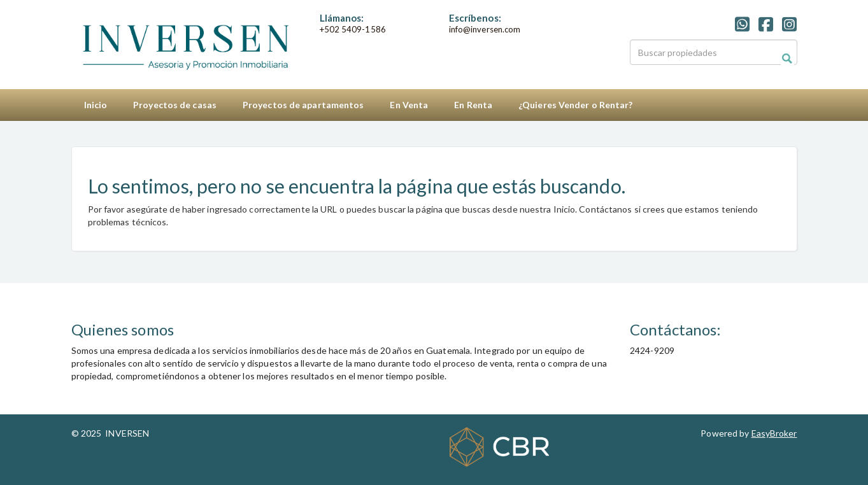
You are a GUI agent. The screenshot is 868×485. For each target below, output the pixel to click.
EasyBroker (774, 433)
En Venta (409, 105)
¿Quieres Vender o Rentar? (576, 105)
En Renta (473, 105)
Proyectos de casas (175, 105)
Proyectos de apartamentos (303, 105)
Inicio (96, 105)
